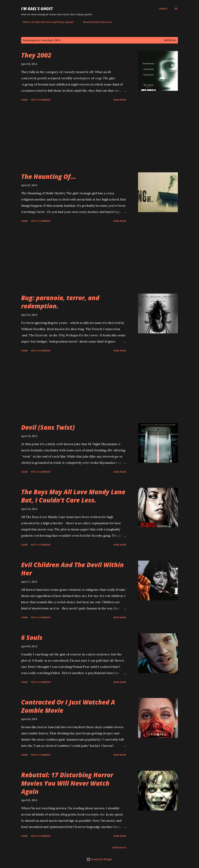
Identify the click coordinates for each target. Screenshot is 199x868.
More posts (119, 848)
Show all (170, 40)
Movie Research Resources (96, 22)
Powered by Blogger (99, 859)
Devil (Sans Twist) (48, 427)
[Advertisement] (74, 137)
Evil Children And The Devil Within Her (72, 569)
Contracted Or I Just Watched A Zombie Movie (68, 706)
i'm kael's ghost (37, 9)
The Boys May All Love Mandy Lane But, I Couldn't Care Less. (73, 496)
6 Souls (32, 637)
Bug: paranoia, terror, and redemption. (60, 302)
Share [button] (25, 100)
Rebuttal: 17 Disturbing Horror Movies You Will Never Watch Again (67, 783)
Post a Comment (41, 100)
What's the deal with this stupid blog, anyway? (47, 22)
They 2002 (36, 55)
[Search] (163, 9)
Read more (120, 100)
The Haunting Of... (49, 176)
